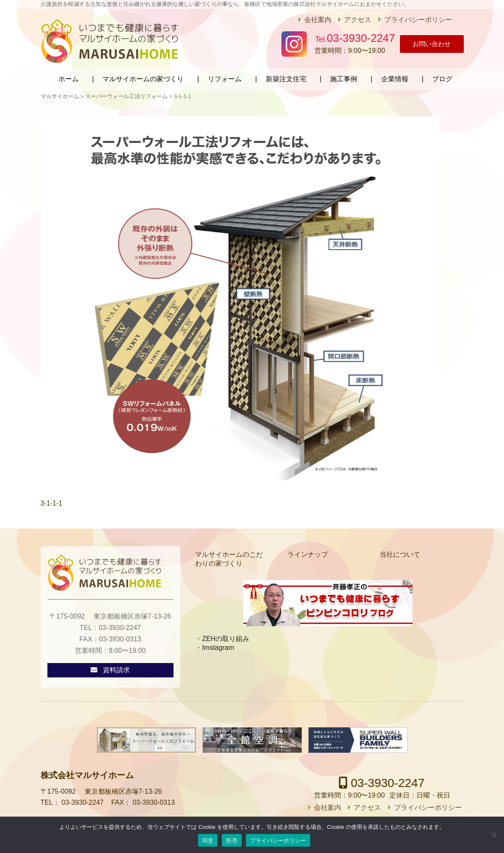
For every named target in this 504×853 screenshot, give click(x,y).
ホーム (69, 77)
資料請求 (116, 668)
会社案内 (312, 20)
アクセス (352, 20)
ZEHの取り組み (226, 637)
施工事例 (344, 77)
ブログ (442, 77)
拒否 (232, 841)
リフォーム (225, 77)
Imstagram (218, 645)
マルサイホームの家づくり (143, 77)
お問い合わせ (426, 44)
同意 (208, 841)
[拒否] (493, 835)
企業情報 (395, 77)
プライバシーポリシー (412, 20)
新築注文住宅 (286, 77)
